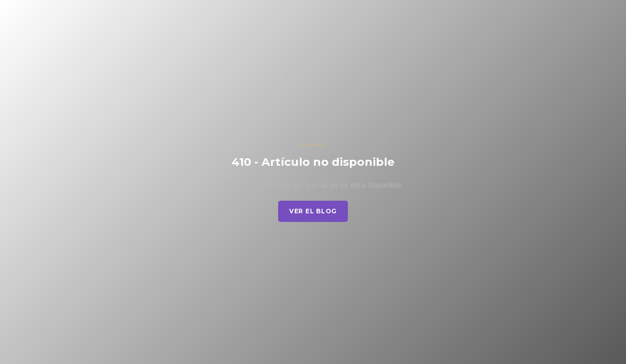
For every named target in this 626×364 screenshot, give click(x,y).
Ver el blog (313, 211)
